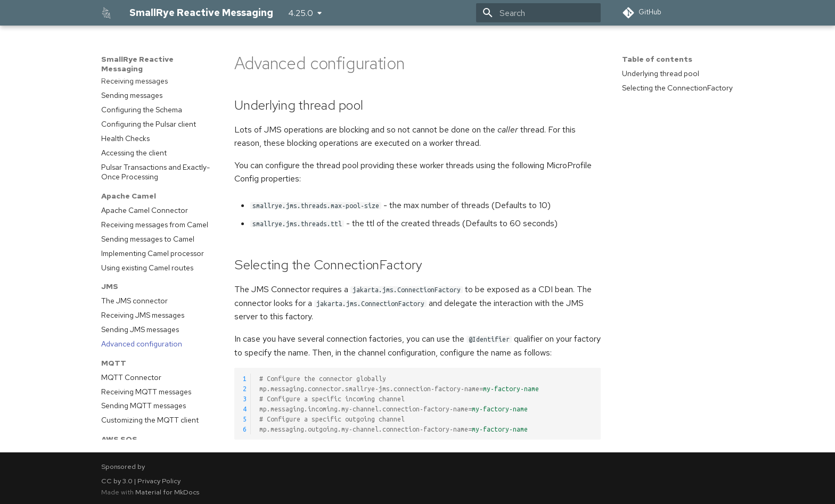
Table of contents (657, 59)
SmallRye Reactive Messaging (137, 64)
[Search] (538, 13)
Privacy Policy (159, 481)
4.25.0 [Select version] (301, 13)
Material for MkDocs (167, 492)
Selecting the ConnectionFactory (677, 88)
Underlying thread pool (661, 73)
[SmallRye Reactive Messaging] (107, 13)
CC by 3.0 (117, 481)
